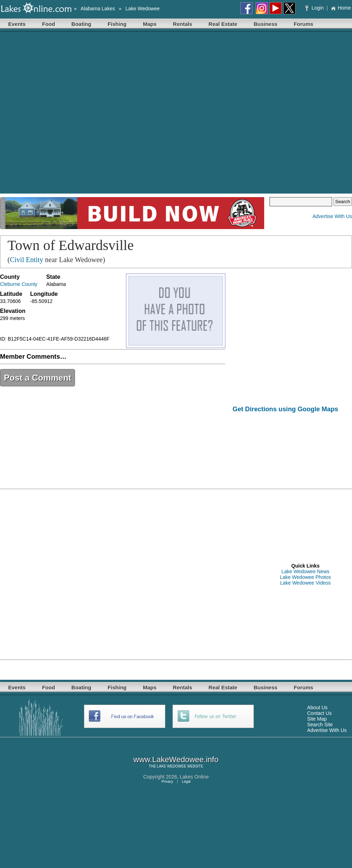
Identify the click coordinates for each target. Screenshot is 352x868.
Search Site (320, 725)
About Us (318, 707)
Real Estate (223, 24)
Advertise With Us (332, 216)
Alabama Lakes (98, 9)
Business (265, 24)
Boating (81, 24)
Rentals (182, 24)
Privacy (167, 782)
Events (17, 24)
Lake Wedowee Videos (306, 583)
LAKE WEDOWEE (171, 766)
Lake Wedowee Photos (305, 577)
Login (315, 8)
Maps (150, 24)
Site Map (317, 719)
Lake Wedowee (143, 9)
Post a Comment (38, 378)
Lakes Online (194, 777)
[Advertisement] (79, 114)
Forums (303, 24)
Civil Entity (27, 260)
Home (341, 8)
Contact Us (319, 713)
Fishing (117, 24)
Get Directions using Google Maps (285, 409)
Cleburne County (19, 284)
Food (49, 24)
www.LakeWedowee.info (176, 759)
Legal (186, 782)
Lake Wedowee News (305, 571)
